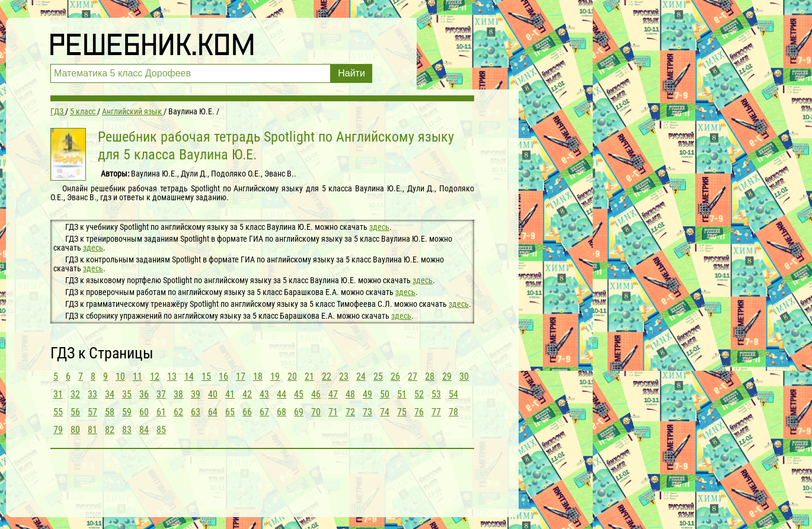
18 (258, 376)
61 (161, 412)
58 (110, 412)
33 (92, 394)
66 (247, 412)
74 (385, 412)
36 (144, 394)
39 (196, 394)
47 (333, 394)
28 (430, 376)
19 (275, 376)
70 (316, 412)
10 (120, 376)
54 (453, 394)
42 (247, 394)
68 (282, 412)
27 (413, 376)
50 (385, 394)
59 (127, 412)
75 (402, 412)
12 (155, 376)
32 (75, 394)
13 (172, 376)
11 (138, 376)
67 (264, 412)
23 (344, 376)
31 (58, 394)
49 (367, 394)
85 (161, 430)
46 (316, 394)
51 (402, 394)
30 (464, 376)
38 (178, 394)
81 (92, 430)
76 (419, 412)
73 (367, 412)
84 (144, 430)
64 (213, 412)
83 (127, 430)
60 (144, 412)
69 (299, 412)
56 (75, 412)
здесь (379, 227)
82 (110, 430)
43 (264, 394)
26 (395, 376)
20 (292, 376)
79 (58, 430)
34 (110, 394)
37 (161, 394)
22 (327, 376)
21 (309, 376)
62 (178, 412)
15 (206, 376)
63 (196, 412)
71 (333, 412)
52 (419, 394)
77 (436, 412)
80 (75, 430)
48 (350, 394)
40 (213, 394)
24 (361, 376)
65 (230, 412)
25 (378, 376)
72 (350, 412)
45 (299, 394)
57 (92, 412)
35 (127, 394)
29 (447, 376)
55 (58, 412)
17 (241, 376)
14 (189, 376)
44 (282, 394)
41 (230, 394)
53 (436, 394)
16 (223, 376)
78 (453, 412)
